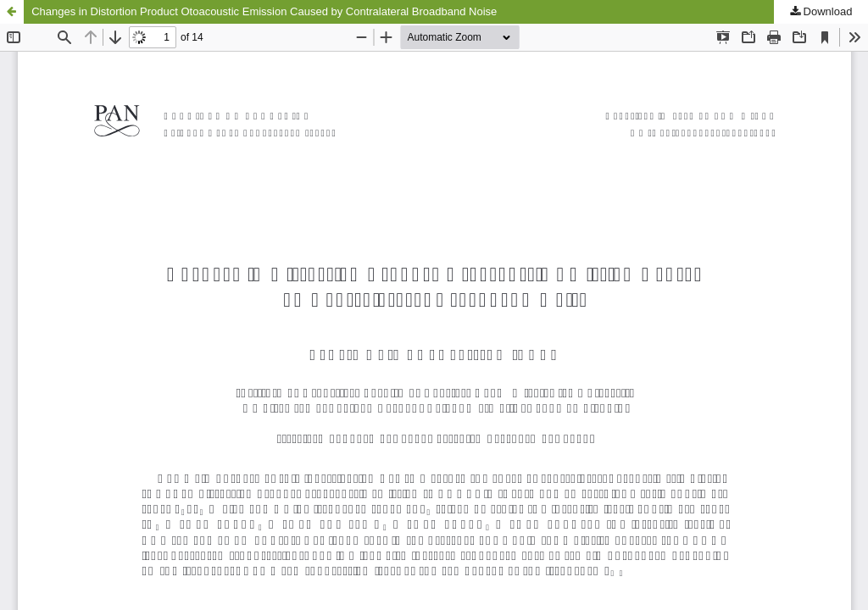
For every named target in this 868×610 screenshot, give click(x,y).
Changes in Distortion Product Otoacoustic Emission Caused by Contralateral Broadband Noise (264, 11)
